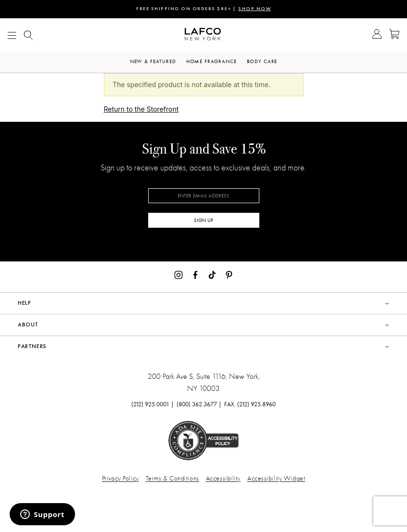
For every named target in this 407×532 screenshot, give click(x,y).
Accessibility (223, 478)
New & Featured (153, 61)
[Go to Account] (377, 35)
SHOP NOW (254, 9)
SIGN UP (203, 220)
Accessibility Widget (276, 478)
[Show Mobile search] (28, 35)
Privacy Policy (121, 478)
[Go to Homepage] (203, 35)
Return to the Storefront (141, 109)
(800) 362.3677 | (199, 404)
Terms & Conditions (172, 478)
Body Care (262, 61)
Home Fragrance (211, 61)
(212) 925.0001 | (153, 404)
